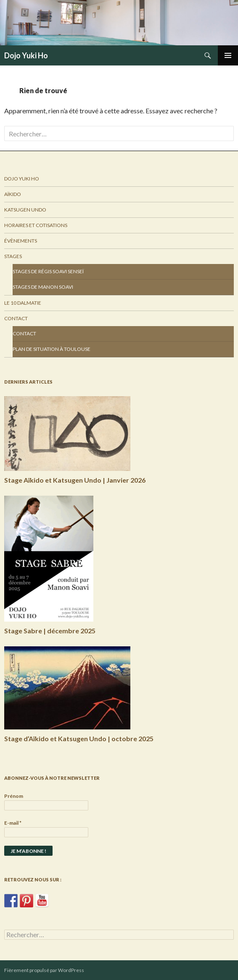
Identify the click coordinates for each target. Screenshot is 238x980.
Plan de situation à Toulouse (52, 349)
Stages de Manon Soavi (43, 287)
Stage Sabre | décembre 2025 (50, 631)
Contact (16, 318)
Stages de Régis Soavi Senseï (48, 271)
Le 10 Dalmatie (23, 303)
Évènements (21, 241)
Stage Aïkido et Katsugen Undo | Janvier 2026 (75, 480)
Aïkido (13, 194)
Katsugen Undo (25, 210)
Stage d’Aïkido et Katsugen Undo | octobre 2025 (79, 738)
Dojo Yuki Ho (26, 55)
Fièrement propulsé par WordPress (44, 970)
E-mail (13, 823)
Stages (13, 256)
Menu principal (228, 55)
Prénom (14, 796)
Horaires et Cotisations (36, 225)
